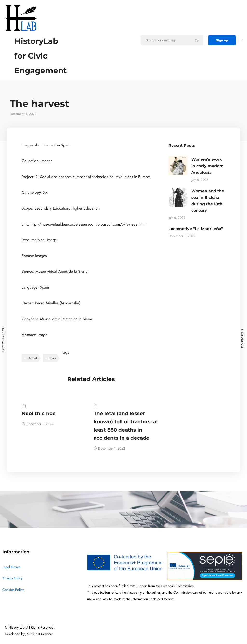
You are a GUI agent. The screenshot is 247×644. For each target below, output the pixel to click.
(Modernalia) (70, 303)
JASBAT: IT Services (39, 634)
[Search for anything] (197, 40)
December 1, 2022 (38, 424)
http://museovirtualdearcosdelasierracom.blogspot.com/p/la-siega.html (88, 224)
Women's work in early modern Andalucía (207, 166)
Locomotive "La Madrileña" (196, 229)
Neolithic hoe (39, 413)
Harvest (32, 358)
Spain (52, 358)
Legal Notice (11, 567)
